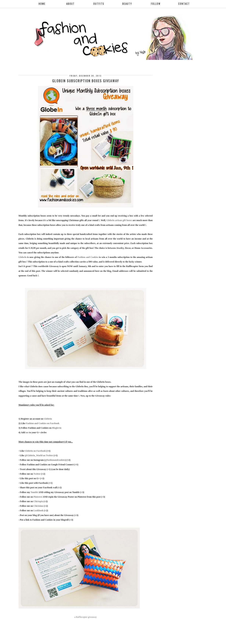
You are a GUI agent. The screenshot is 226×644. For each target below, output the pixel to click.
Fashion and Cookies (88, 257)
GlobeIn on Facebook (35, 451)
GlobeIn (23, 257)
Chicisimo (38, 506)
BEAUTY (127, 4)
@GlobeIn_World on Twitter (39, 455)
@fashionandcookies (55, 460)
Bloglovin (57, 428)
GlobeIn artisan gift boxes (119, 220)
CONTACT (184, 4)
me (27, 432)
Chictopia (38, 501)
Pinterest (38, 497)
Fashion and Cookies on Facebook (43, 423)
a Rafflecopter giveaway (86, 617)
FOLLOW (156, 4)
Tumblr (34, 492)
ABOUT (70, 4)
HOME (42, 4)
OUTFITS (99, 4)
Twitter (37, 474)
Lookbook (38, 510)
